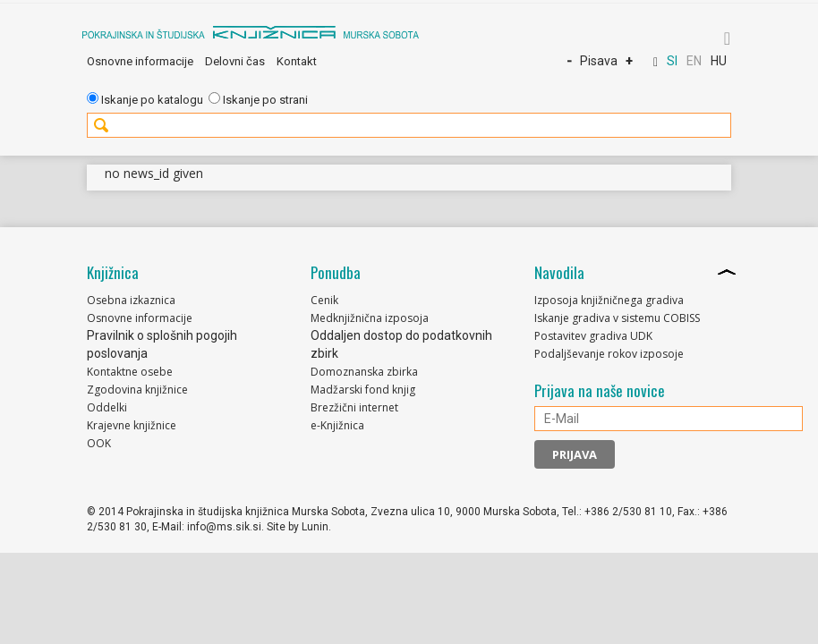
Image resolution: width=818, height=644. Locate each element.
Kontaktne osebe (130, 372)
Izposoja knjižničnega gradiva (609, 300)
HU (719, 61)
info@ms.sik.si (224, 527)
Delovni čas (235, 61)
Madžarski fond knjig (363, 390)
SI (672, 61)
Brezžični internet (354, 407)
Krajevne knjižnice (132, 425)
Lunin (315, 527)
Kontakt (297, 61)
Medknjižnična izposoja (370, 318)
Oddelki (107, 407)
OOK (99, 443)
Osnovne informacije (140, 61)
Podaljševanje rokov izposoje (609, 354)
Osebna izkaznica (131, 300)
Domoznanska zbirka (364, 372)
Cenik (324, 300)
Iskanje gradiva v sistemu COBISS (617, 318)
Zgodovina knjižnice (137, 390)
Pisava (599, 61)
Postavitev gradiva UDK (593, 336)
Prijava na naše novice (600, 391)
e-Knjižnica (337, 425)
